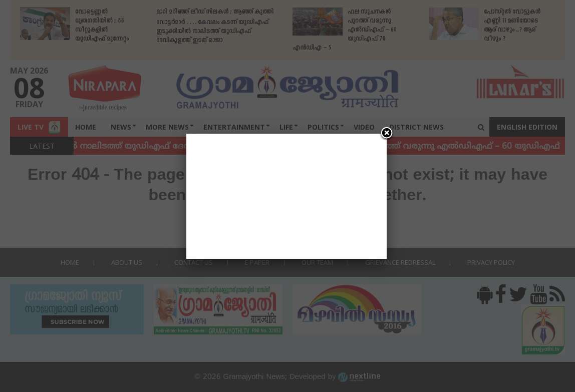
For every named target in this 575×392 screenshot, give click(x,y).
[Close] (387, 134)
